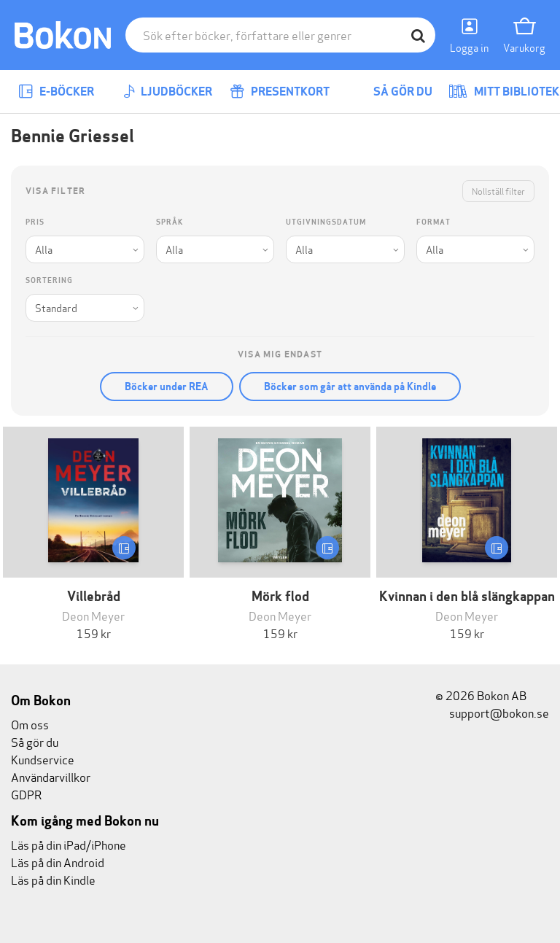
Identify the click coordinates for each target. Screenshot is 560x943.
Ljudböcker (168, 92)
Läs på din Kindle (53, 879)
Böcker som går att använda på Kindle (350, 387)
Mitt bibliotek (504, 92)
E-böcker (56, 92)
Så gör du (392, 92)
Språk (170, 222)
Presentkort (280, 92)
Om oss (30, 724)
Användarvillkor (51, 776)
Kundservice (43, 759)
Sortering (49, 280)
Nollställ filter (498, 191)
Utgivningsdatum (326, 222)
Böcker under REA (167, 387)
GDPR (26, 794)
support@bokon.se (492, 712)
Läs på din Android (58, 862)
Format (433, 222)
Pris (35, 222)
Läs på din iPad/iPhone (69, 844)
